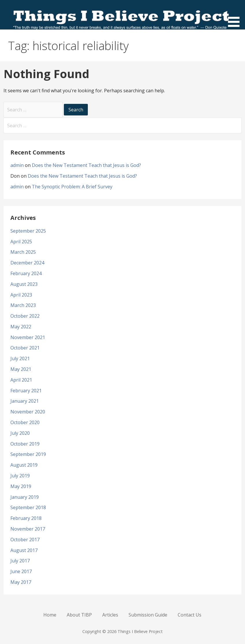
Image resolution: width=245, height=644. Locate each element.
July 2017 (20, 561)
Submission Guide (148, 615)
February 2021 (26, 391)
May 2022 (21, 327)
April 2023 (21, 295)
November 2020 (28, 412)
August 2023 (24, 284)
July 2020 (20, 433)
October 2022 (25, 316)
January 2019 (25, 497)
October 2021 (25, 348)
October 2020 (25, 422)
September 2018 (28, 507)
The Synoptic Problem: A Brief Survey (72, 187)
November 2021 (28, 337)
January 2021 (25, 401)
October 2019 (25, 444)
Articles (110, 615)
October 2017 (25, 540)
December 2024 (27, 263)
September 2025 (28, 231)
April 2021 (21, 380)
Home (50, 615)
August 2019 (24, 465)
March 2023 (23, 305)
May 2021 (21, 369)
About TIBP (79, 615)
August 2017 (24, 550)
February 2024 (26, 273)
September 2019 (28, 454)
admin (17, 165)
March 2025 (23, 252)
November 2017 (28, 529)
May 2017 (21, 582)
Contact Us (190, 615)
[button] (236, 14)
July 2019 (20, 476)
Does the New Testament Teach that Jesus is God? (86, 165)
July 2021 (20, 358)
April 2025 (21, 242)
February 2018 (26, 518)
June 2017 (21, 571)
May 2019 (21, 486)
